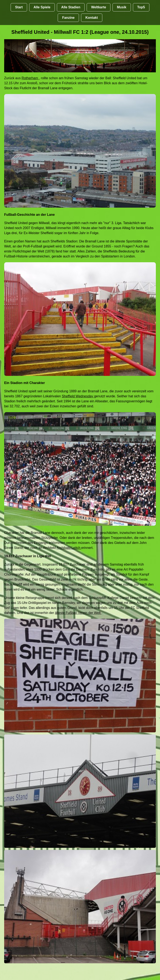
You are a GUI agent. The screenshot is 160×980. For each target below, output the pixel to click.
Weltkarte (99, 7)
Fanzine (68, 18)
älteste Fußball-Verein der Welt (78, 613)
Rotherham (30, 78)
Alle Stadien (71, 7)
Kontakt (92, 18)
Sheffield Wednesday (78, 396)
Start (19, 7)
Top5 (141, 7)
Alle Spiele (42, 7)
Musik (122, 7)
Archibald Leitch (69, 548)
